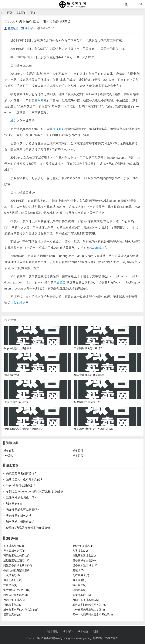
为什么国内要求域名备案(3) (89, 610)
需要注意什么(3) (13, 615)
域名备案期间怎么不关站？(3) (90, 605)
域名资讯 (9, 450)
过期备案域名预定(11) (16, 560)
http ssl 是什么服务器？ (21, 485)
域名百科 (21, 13)
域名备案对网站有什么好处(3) (21, 610)
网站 (41, 100)
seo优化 (8, 455)
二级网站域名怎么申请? (21, 497)
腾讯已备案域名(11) (84, 556)
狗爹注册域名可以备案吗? (22, 510)
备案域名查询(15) (14, 546)
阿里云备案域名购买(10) (18, 565)
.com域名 (98, 248)
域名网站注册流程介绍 (20, 522)
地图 (95, 631)
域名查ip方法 (14, 504)
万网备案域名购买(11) (16, 556)
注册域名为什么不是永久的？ (24, 479)
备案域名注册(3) (82, 595)
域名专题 (83, 631)
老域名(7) (78, 570)
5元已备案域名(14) (84, 546)
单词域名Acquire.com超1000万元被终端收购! (34, 491)
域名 (13, 121)
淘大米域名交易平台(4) (17, 590)
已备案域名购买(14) (15, 551)
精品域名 (59, 282)
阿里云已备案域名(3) (16, 595)
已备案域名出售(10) (84, 560)
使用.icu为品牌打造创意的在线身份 (28, 528)
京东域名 (59, 129)
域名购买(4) (79, 585)
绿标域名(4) (79, 590)
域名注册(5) (79, 580)
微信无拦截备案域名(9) (17, 570)
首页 (9, 13)
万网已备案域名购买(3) (86, 600)
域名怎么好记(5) (13, 580)
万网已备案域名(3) (14, 600)
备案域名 (11, 28)
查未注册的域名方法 (19, 516)
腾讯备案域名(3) (13, 605)
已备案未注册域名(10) (85, 565)
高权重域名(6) (81, 575)
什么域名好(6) (12, 575)
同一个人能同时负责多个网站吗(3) (93, 615)
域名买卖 (78, 455)
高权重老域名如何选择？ (22, 473)
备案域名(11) (80, 551)
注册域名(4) (10, 585)
